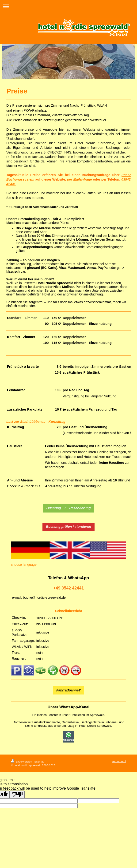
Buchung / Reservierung (68, 508)
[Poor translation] (17, 794)
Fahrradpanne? (68, 690)
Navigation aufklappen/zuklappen (68, 6)
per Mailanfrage (80, 179)
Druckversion (22, 761)
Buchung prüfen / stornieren (68, 527)
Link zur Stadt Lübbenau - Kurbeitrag (36, 422)
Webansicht (119, 761)
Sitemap (39, 761)
